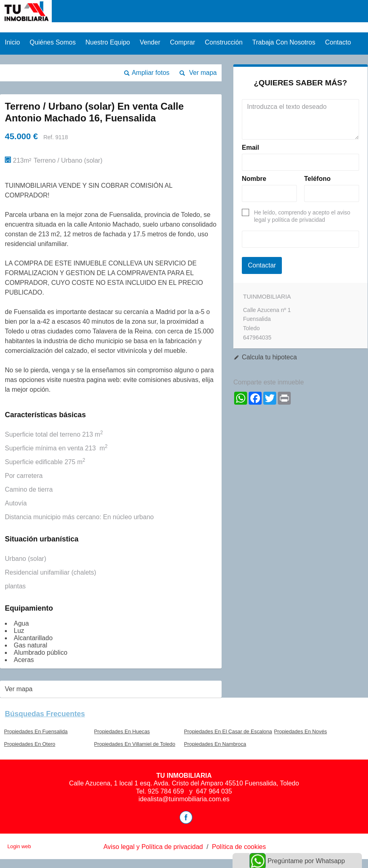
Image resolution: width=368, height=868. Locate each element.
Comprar (182, 42)
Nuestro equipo (108, 42)
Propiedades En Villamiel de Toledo (135, 744)
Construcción (223, 42)
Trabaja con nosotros (284, 42)
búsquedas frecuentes (45, 714)
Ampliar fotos (151, 73)
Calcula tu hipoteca (269, 357)
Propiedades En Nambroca (215, 744)
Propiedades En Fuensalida (36, 731)
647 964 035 (214, 791)
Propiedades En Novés (301, 731)
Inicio (12, 42)
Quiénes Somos (53, 42)
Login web (19, 846)
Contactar (262, 265)
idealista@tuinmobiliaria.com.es (184, 799)
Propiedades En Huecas (122, 731)
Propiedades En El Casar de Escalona (228, 731)
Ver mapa (203, 73)
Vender (150, 42)
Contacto (338, 42)
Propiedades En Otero (30, 744)
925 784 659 (167, 791)
